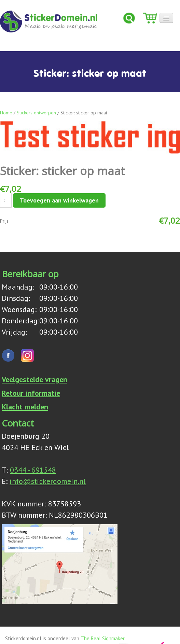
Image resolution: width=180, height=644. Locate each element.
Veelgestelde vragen (34, 378)
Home (6, 113)
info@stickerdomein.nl (48, 480)
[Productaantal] (6, 200)
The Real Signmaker (103, 637)
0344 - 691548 (33, 469)
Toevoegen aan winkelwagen (59, 200)
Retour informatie (31, 392)
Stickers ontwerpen (36, 113)
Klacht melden (25, 406)
